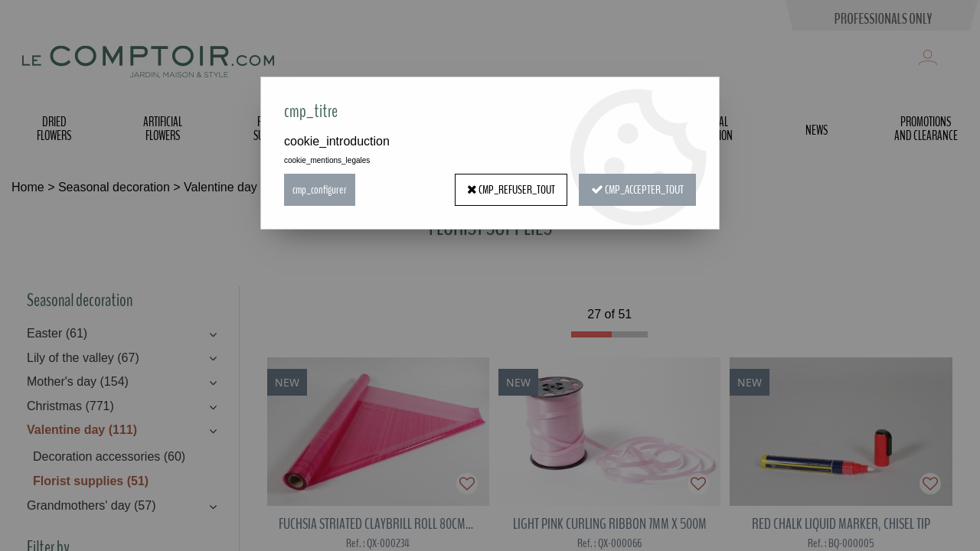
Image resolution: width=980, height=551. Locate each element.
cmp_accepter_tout (637, 190)
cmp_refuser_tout (511, 190)
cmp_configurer (320, 190)
